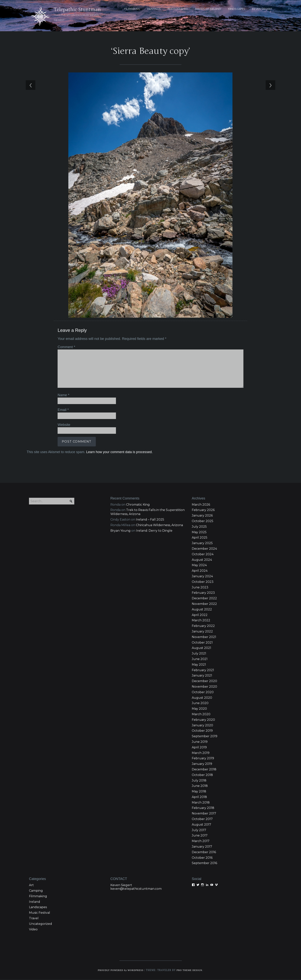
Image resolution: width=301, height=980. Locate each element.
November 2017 (204, 814)
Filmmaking (38, 897)
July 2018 (199, 781)
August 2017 (201, 825)
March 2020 (201, 715)
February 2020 (203, 720)
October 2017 (202, 819)
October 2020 (203, 693)
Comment (65, 347)
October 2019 (202, 731)
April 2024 (200, 571)
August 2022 (202, 610)
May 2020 (199, 709)
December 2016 (204, 852)
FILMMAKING (132, 9)
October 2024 (203, 555)
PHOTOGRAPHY (178, 9)
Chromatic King (138, 505)
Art (31, 885)
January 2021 (202, 676)
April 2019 (199, 748)
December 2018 (204, 770)
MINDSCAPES (237, 9)
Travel (34, 919)
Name (63, 395)
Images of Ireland (208, 9)
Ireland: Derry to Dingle (154, 531)
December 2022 (204, 599)
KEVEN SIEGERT (262, 9)
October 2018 (202, 775)
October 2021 (202, 643)
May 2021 (199, 665)
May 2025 (199, 533)
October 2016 (202, 858)
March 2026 (201, 505)
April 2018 (199, 797)
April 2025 (200, 538)
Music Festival (40, 913)
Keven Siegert (121, 885)
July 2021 (199, 654)
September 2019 (205, 737)
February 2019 (203, 759)
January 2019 (202, 764)
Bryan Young (120, 531)
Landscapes (38, 908)
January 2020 (202, 726)
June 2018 (200, 786)
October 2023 (203, 582)
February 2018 (203, 808)
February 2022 (203, 626)
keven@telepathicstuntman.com (136, 889)
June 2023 (200, 588)
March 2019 (201, 753)
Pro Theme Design (191, 971)
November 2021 (204, 637)
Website (63, 424)
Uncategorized (41, 924)
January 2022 (202, 632)
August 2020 (202, 698)
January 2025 (202, 543)
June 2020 (200, 703)
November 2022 (204, 604)
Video (33, 930)
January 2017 (202, 847)
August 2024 (202, 560)
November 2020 (204, 687)
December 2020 (204, 681)
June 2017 (200, 836)
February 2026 (203, 511)
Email (62, 409)
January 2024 (202, 577)
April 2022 (200, 615)
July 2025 (199, 527)
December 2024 (204, 549)
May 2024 (199, 566)
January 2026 (202, 516)
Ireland (35, 902)
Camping (36, 891)
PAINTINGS (154, 9)
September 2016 (204, 864)
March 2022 (201, 621)
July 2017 (199, 830)
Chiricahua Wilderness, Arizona (159, 525)
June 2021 (200, 659)
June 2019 (200, 742)
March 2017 (201, 841)
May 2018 (199, 792)
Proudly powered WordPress (120, 971)
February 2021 (203, 670)
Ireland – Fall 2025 (150, 520)
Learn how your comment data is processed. (118, 451)
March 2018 (201, 803)
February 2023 (203, 593)
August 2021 (201, 648)
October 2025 (203, 521)
